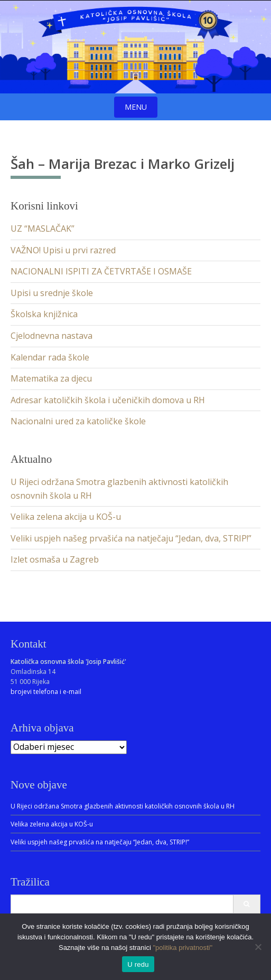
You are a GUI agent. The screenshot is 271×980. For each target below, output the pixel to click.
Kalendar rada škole (50, 357)
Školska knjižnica (44, 314)
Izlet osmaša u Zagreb (55, 559)
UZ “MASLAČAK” (43, 229)
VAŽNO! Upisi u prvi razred (63, 250)
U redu (138, 964)
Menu (136, 107)
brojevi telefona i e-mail (46, 692)
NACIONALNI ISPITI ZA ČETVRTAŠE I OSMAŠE (101, 271)
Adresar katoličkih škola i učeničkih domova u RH (108, 400)
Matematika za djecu (51, 378)
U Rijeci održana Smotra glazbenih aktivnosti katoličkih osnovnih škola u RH (123, 806)
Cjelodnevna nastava (52, 336)
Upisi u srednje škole (52, 293)
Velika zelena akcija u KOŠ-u (66, 517)
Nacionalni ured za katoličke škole (78, 421)
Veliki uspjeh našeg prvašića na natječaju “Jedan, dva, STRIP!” (131, 538)
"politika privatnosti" (183, 948)
